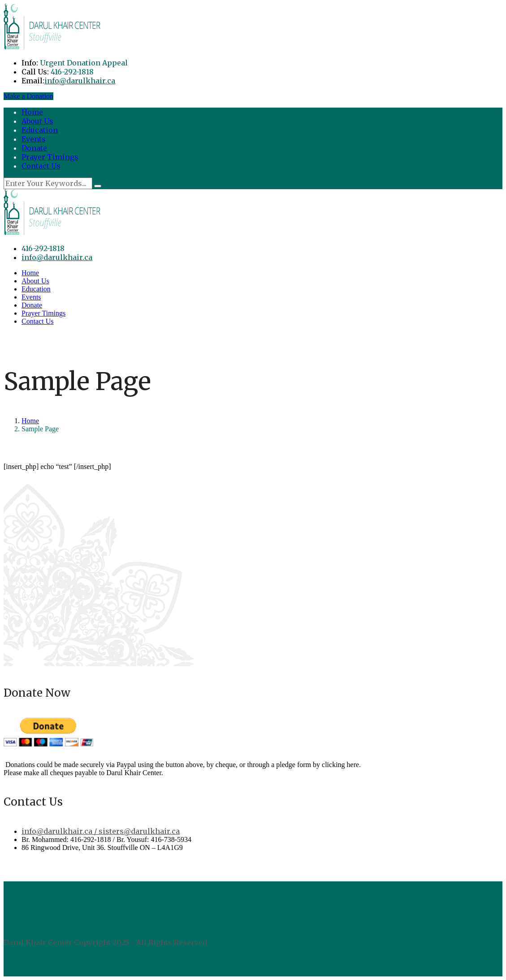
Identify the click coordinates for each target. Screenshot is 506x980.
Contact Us (41, 166)
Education (40, 130)
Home (32, 112)
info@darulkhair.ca (80, 81)
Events (34, 139)
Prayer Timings (50, 157)
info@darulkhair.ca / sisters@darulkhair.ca (101, 831)
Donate (34, 148)
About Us (37, 121)
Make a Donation (28, 96)
